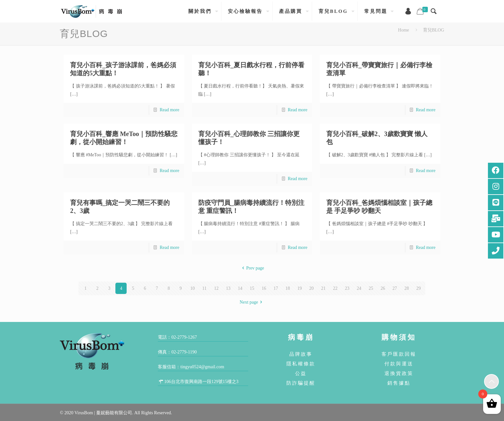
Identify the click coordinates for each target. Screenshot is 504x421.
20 (311, 288)
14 (240, 288)
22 (335, 288)
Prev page (252, 268)
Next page (252, 302)
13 (228, 288)
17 (276, 288)
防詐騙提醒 (301, 383)
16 (264, 288)
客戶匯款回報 (399, 354)
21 (323, 288)
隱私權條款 (301, 364)
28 (407, 288)
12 (216, 288)
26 (383, 288)
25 (371, 288)
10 (193, 288)
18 (288, 288)
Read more (170, 110)
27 (395, 288)
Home (403, 30)
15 (252, 288)
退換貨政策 (399, 373)
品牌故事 (301, 354)
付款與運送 (399, 364)
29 (419, 288)
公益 (301, 373)
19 (300, 288)
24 (359, 288)
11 (204, 288)
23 (347, 288)
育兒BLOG (434, 30)
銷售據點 (399, 383)
